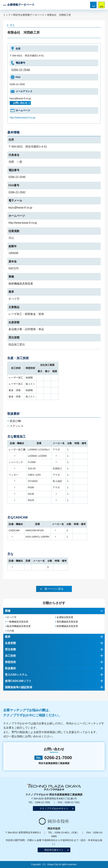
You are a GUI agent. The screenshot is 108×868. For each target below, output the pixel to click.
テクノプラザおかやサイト (54, 808)
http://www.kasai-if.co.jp (22, 118)
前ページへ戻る (54, 589)
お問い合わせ (20, 103)
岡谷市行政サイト (54, 850)
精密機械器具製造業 (67, 626)
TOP (94, 6)
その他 (10, 631)
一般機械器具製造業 (18, 622)
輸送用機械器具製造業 (19, 626)
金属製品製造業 (65, 617)
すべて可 (12, 617)
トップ (7, 15)
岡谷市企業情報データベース (29, 15)
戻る (12, 25)
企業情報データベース (19, 5)
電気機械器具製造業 (67, 622)
